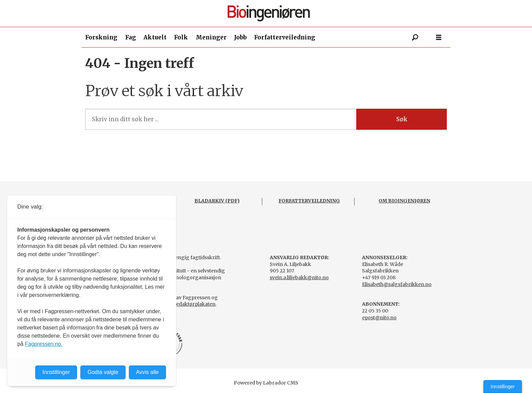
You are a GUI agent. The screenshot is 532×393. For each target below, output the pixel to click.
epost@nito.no (379, 318)
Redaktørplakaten (194, 304)
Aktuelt (155, 37)
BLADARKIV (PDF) (217, 201)
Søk (402, 119)
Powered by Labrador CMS (266, 383)
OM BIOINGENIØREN (404, 201)
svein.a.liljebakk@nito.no (299, 278)
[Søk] (415, 37)
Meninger (211, 37)
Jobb (240, 37)
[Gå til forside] (269, 13)
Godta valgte (103, 372)
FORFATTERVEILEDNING (309, 201)
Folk (181, 37)
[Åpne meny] (439, 38)
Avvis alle (147, 372)
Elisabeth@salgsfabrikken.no (397, 284)
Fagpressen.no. (44, 344)
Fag (131, 37)
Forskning (101, 37)
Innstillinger (503, 387)
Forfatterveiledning (285, 37)
